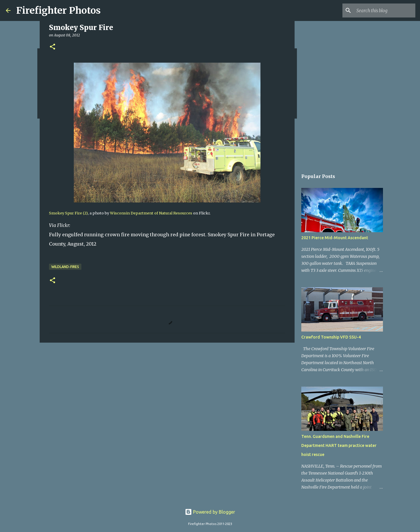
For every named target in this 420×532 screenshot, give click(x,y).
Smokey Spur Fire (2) (68, 213)
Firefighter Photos (58, 10)
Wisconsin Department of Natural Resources (151, 213)
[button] (52, 47)
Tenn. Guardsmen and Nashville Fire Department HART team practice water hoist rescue (339, 445)
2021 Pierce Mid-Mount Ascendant (335, 238)
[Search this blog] (385, 10)
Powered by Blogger (210, 512)
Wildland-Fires (65, 267)
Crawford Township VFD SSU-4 (331, 337)
